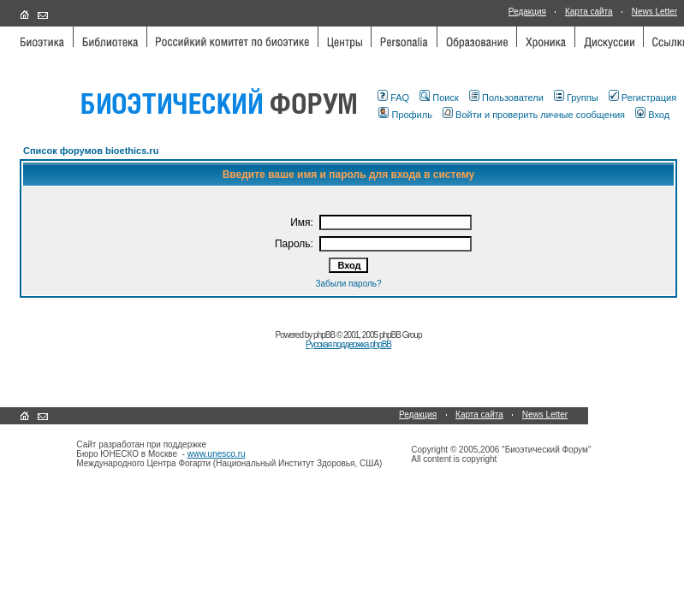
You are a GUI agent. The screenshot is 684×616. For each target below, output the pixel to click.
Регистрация (642, 98)
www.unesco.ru (217, 454)
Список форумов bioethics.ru (91, 151)
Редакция (527, 12)
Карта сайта (589, 12)
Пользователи (506, 98)
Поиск (439, 98)
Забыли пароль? (348, 284)
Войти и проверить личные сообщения (534, 115)
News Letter (654, 12)
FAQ (393, 98)
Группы (576, 98)
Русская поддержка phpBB (348, 344)
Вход (652, 115)
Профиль (405, 115)
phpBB (324, 335)
